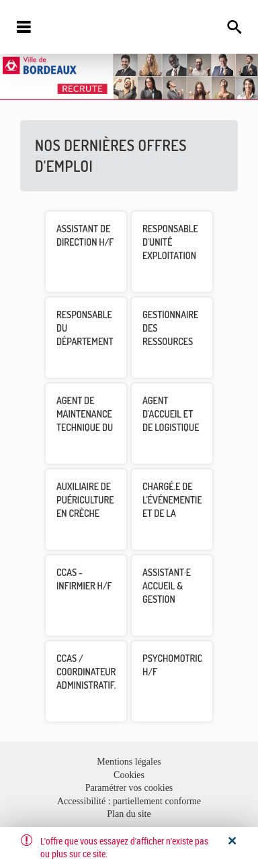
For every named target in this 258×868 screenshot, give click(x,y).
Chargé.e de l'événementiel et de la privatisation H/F (174, 513)
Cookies (129, 775)
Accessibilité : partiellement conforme (129, 801)
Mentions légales (129, 762)
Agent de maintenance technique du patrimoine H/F (85, 427)
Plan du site (129, 814)
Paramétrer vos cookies (129, 788)
